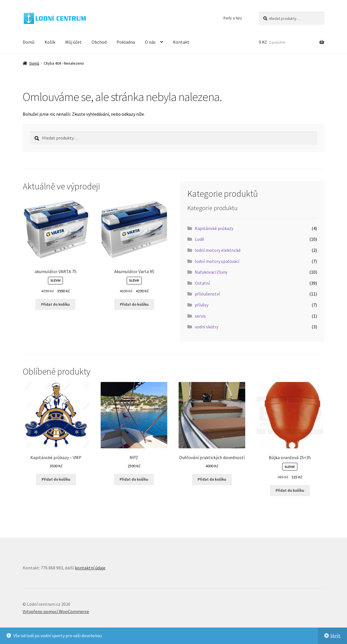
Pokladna (126, 42)
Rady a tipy (233, 18)
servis (200, 316)
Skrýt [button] (335, 635)
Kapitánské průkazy (214, 228)
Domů (29, 42)
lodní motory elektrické (218, 250)
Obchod (99, 42)
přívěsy (202, 305)
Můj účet (73, 42)
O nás (150, 42)
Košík (50, 42)
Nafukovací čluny (211, 272)
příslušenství (207, 294)
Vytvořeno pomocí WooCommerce (56, 611)
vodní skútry (207, 327)
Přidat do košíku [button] (55, 304)
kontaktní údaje (90, 568)
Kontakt (181, 42)
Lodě (199, 239)
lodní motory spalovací (217, 261)
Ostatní (202, 283)
